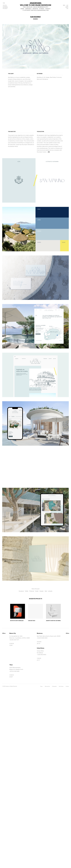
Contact (67, 686)
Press (41, 686)
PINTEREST (5, 9)
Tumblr (37, 591)
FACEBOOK (5, 6)
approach (28, 9)
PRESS (67, 8)
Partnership (54, 686)
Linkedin (50, 591)
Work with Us (47, 686)
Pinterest (32, 591)
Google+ (42, 591)
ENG (64, 5)
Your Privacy (61, 686)
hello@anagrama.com (41, 10)
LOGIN (67, 6)
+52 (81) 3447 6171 (14, 640)
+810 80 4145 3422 (14, 671)
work (22, 9)
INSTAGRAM (5, 8)
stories (42, 9)
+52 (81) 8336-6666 (42, 638)
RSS (67, 9)
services (35, 9)
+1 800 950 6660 (42, 655)
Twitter (27, 591)
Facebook (21, 591)
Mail (46, 591)
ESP (67, 5)
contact (48, 9)
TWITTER (5, 5)
